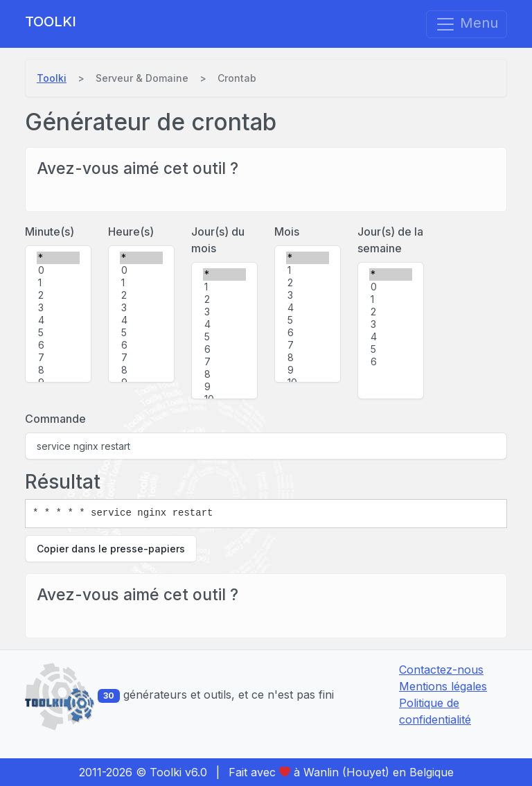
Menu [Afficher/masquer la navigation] (467, 24)
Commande (55, 419)
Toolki (51, 21)
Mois (287, 232)
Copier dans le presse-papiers (111, 549)
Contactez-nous (441, 670)
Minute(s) (50, 232)
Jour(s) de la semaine (390, 240)
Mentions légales (443, 686)
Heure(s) (131, 232)
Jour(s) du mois (218, 240)
